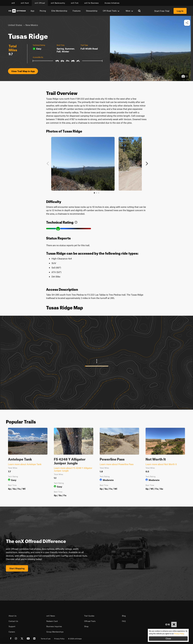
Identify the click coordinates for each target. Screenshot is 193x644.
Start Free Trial (162, 11)
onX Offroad (40, 3)
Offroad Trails (90, 621)
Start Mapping (17, 568)
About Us (13, 616)
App (32, 11)
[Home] (17, 11)
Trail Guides (89, 616)
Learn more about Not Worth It (161, 464)
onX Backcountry (58, 3)
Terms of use (46, 639)
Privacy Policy (59, 639)
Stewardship (92, 11)
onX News (51, 616)
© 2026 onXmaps (75, 639)
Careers (12, 632)
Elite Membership (59, 11)
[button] (187, 23)
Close (168, 639)
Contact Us (13, 621)
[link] (76, 222)
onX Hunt (25, 3)
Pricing (43, 11)
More (129, 11)
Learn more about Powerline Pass (117, 464)
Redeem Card (52, 621)
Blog (124, 616)
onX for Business (91, 3)
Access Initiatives (112, 3)
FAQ (124, 621)
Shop (86, 626)
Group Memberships (55, 632)
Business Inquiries (54, 626)
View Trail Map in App (23, 71)
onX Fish (75, 3)
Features (77, 11)
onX (13, 3)
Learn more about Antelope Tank (25, 464)
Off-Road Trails (111, 11)
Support (12, 626)
